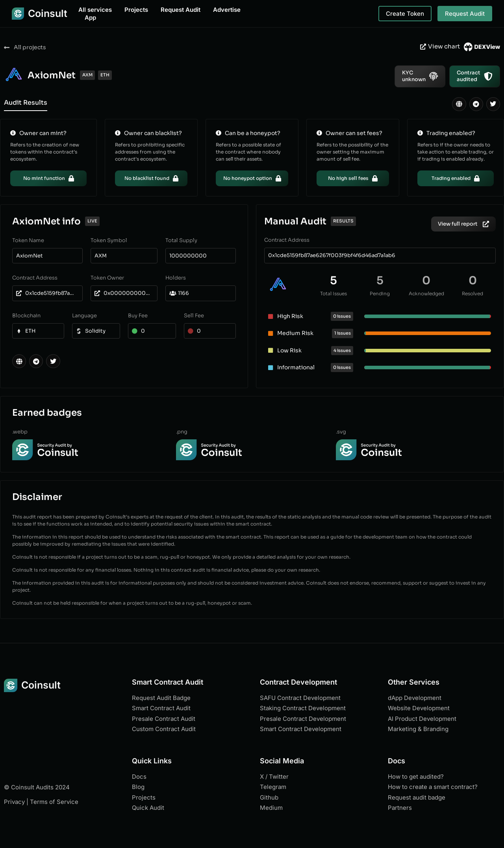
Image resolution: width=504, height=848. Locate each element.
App (90, 18)
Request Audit (181, 10)
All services (95, 10)
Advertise (227, 10)
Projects (136, 10)
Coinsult (48, 13)
